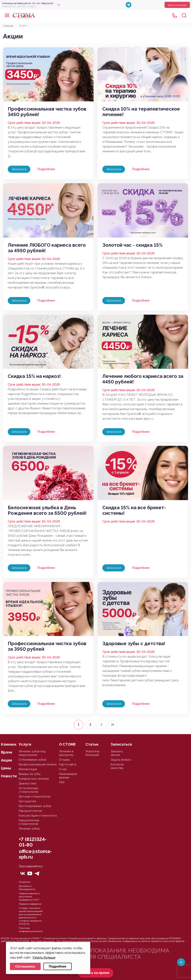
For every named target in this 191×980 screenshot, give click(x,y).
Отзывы (64, 760)
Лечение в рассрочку (66, 753)
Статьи (92, 744)
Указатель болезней (93, 753)
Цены (6, 768)
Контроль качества (117, 766)
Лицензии (25, 882)
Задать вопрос (121, 760)
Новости (9, 776)
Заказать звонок (117, 753)
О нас (63, 769)
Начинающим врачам (68, 776)
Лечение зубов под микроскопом (32, 753)
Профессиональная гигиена (38, 764)
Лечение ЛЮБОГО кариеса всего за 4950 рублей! (47, 248)
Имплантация (28, 769)
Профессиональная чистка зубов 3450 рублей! (47, 112)
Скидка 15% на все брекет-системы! (134, 510)
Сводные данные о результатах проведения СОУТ (29, 897)
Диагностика (27, 783)
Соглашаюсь (25, 966)
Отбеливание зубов (32, 760)
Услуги (25, 744)
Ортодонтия (27, 801)
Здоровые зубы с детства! (134, 644)
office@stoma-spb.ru (35, 854)
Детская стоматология (35, 797)
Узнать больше (44, 958)
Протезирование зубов (35, 806)
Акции (6, 760)
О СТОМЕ (67, 744)
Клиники (9, 744)
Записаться (19, 169)
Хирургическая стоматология (29, 822)
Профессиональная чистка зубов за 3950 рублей (47, 646)
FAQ (62, 782)
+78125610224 (175, 15)
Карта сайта (68, 764)
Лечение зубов (29, 829)
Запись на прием (177, 5)
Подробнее (46, 169)
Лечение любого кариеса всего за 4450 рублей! (143, 379)
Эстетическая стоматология (28, 790)
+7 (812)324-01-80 (33, 842)
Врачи (7, 752)
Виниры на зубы (30, 774)
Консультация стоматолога (38, 816)
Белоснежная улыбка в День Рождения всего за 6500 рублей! (47, 510)
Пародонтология (30, 811)
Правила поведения (30, 904)
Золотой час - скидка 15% (132, 245)
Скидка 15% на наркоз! (34, 376)
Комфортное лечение (34, 779)
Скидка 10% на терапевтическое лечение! (141, 112)
